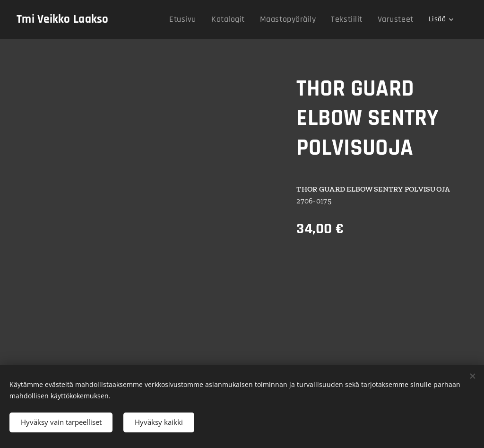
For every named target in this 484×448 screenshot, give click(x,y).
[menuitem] (201, 19)
